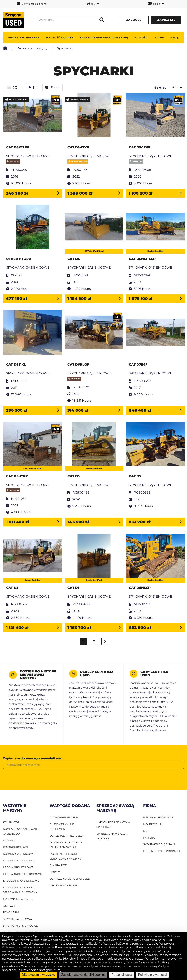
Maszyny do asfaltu (18, 899)
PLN (93, 4)
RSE (146, 831)
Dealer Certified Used (66, 836)
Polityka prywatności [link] (153, 975)
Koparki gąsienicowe (19, 854)
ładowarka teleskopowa (22, 874)
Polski (156, 3)
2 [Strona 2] (94, 641)
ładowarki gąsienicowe (21, 881)
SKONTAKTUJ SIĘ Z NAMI (159, 844)
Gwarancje (58, 865)
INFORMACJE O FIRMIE (158, 817)
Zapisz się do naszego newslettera (32, 758)
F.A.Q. (175, 37)
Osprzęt (9, 906)
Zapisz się (166, 20)
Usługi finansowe (63, 885)
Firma (159, 37)
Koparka (9, 840)
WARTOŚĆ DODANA (60, 37)
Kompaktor (11, 822)
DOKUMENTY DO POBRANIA (162, 851)
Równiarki (11, 912)
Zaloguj (134, 20)
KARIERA (149, 838)
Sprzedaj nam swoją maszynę (104, 37)
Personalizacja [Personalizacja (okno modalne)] (122, 975)
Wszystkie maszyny (24, 37)
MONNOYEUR (152, 824)
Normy (55, 872)
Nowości (141, 37)
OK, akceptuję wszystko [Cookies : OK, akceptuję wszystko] (38, 975)
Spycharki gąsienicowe (20, 926)
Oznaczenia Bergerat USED (70, 879)
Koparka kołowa (16, 847)
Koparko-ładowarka (19, 860)
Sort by (160, 88)
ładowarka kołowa (18, 867)
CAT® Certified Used (65, 817)
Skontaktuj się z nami (32, 3)
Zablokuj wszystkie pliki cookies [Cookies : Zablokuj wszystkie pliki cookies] (83, 975)
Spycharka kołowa (17, 919)
